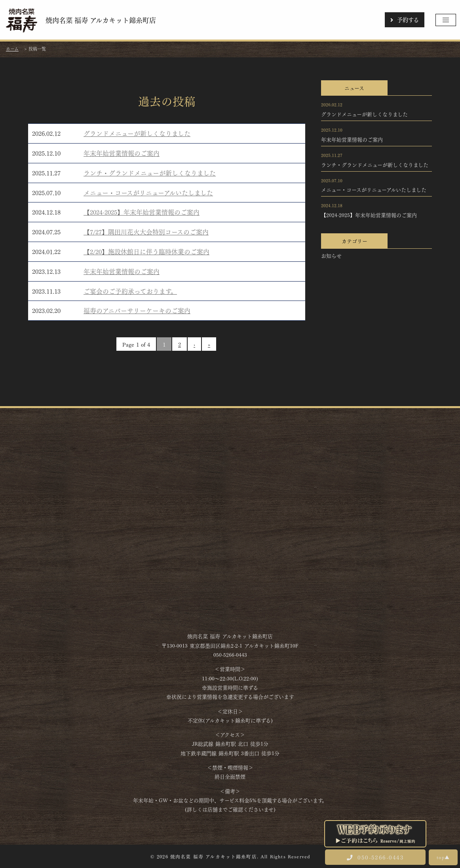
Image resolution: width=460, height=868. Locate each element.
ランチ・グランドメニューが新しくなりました (150, 173)
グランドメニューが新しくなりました (137, 133)
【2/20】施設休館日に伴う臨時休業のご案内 (146, 251)
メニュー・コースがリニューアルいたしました (148, 192)
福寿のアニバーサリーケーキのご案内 (137, 310)
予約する (405, 19)
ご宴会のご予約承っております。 (130, 291)
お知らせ (331, 255)
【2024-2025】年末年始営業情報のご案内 (142, 212)
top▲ (443, 857)
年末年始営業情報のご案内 (122, 153)
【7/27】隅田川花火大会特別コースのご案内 (146, 232)
